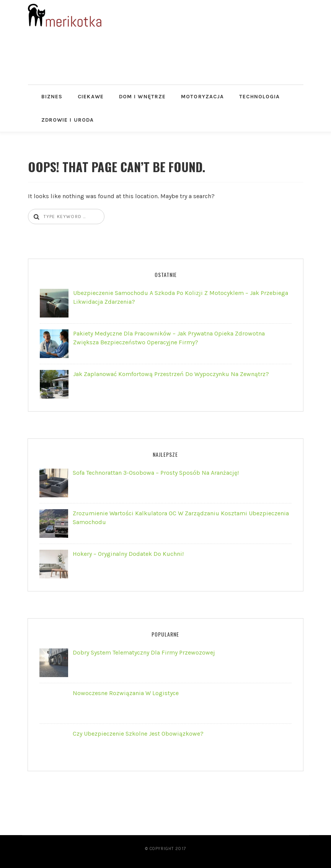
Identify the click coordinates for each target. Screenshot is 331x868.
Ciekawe (91, 97)
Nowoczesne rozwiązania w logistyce (126, 693)
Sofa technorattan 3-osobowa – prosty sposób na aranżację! (156, 473)
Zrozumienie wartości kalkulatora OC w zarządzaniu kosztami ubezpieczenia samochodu (181, 517)
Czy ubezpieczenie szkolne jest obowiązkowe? (138, 734)
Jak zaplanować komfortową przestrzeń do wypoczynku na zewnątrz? (171, 374)
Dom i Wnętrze (142, 97)
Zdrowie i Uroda (68, 120)
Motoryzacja (202, 97)
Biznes (52, 97)
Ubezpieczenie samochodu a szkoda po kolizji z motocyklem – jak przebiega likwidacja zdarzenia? (181, 297)
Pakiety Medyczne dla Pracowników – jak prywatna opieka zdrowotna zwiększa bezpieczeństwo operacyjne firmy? (169, 338)
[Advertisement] (167, 65)
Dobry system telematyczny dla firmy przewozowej (144, 652)
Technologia (259, 97)
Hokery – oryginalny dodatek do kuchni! (128, 554)
